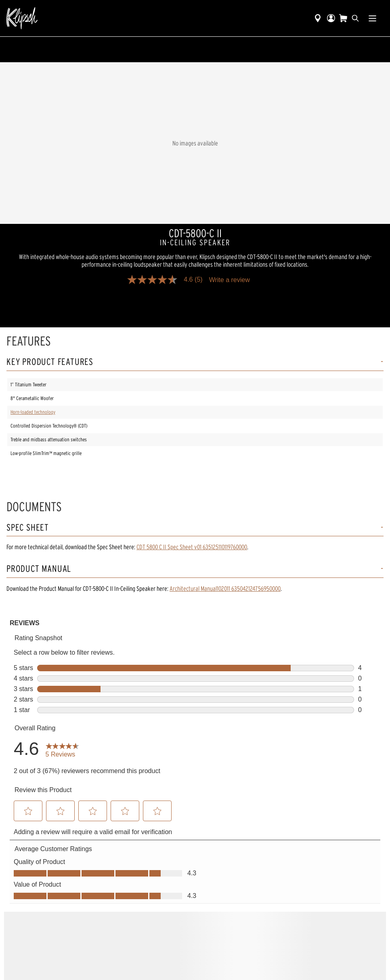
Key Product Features (50, 362)
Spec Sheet (28, 528)
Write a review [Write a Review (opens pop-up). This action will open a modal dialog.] (230, 280)
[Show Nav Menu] (372, 18)
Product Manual (39, 569)
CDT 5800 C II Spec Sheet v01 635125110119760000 (192, 547)
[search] (355, 18)
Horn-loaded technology (33, 412)
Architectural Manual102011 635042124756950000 (225, 588)
